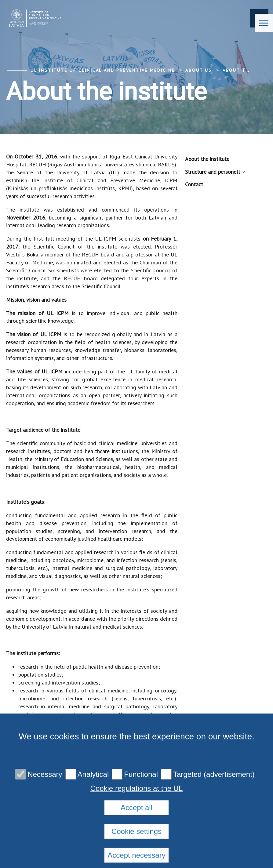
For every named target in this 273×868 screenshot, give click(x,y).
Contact (194, 184)
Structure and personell (215, 172)
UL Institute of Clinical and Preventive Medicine (103, 70)
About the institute (207, 159)
